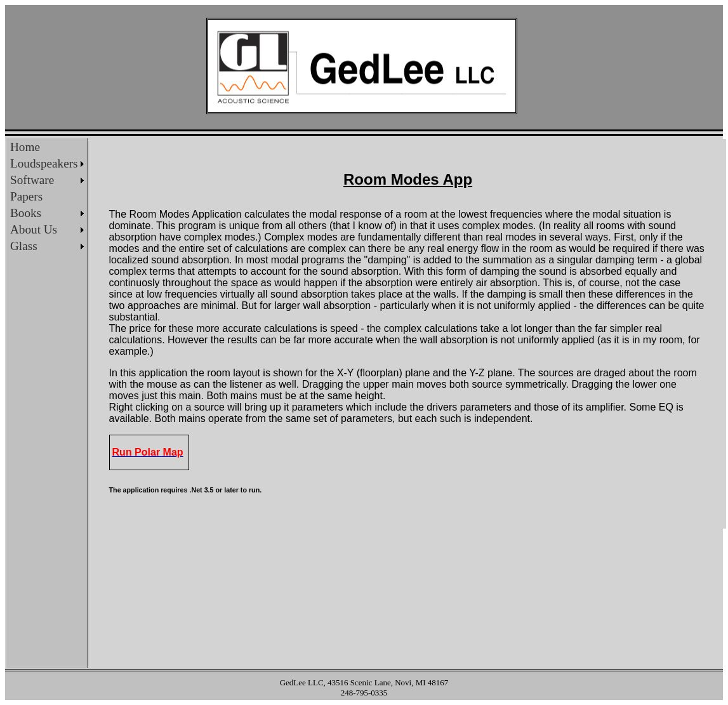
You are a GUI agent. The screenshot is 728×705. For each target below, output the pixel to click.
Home (25, 147)
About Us (34, 229)
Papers (26, 196)
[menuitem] (47, 147)
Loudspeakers (44, 163)
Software (32, 180)
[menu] (47, 197)
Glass (24, 246)
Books (26, 213)
